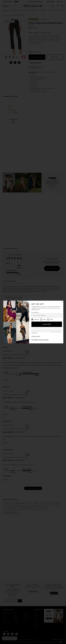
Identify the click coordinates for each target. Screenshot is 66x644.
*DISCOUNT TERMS (36, 336)
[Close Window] (62, 302)
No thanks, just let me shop (40, 340)
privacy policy (34, 332)
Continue (47, 324)
